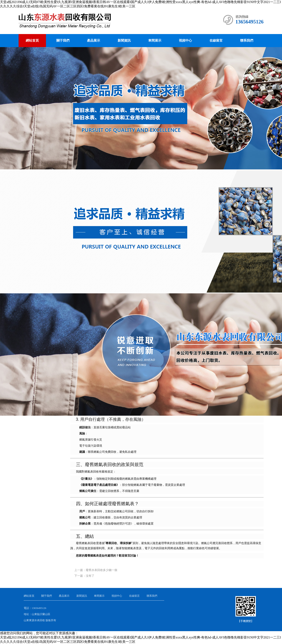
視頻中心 (185, 40)
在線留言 (216, 40)
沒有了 (90, 576)
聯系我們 (247, 40)
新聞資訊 (124, 40)
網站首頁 (32, 40)
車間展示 (155, 40)
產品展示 (94, 40)
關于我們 (63, 40)
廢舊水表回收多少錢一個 (101, 570)
